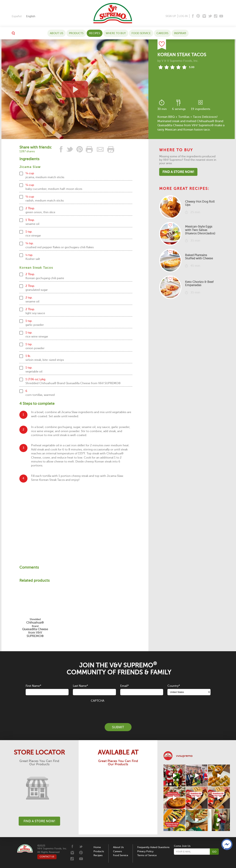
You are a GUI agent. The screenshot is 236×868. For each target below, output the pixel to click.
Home (97, 847)
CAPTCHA (98, 701)
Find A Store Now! (178, 172)
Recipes (95, 33)
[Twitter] (210, 16)
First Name (33, 686)
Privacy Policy (145, 851)
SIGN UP (171, 16)
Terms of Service (147, 855)
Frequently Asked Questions (153, 847)
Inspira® (180, 33)
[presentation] (118, 711)
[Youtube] (221, 16)
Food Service (141, 33)
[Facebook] (192, 16)
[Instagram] (204, 16)
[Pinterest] (198, 16)
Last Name (80, 686)
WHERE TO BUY (116, 33)
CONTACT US (47, 857)
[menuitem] (17, 16)
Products (76, 33)
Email (124, 686)
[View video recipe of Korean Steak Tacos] (75, 89)
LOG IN (183, 16)
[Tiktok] (216, 16)
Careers (162, 33)
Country (174, 686)
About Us (57, 33)
